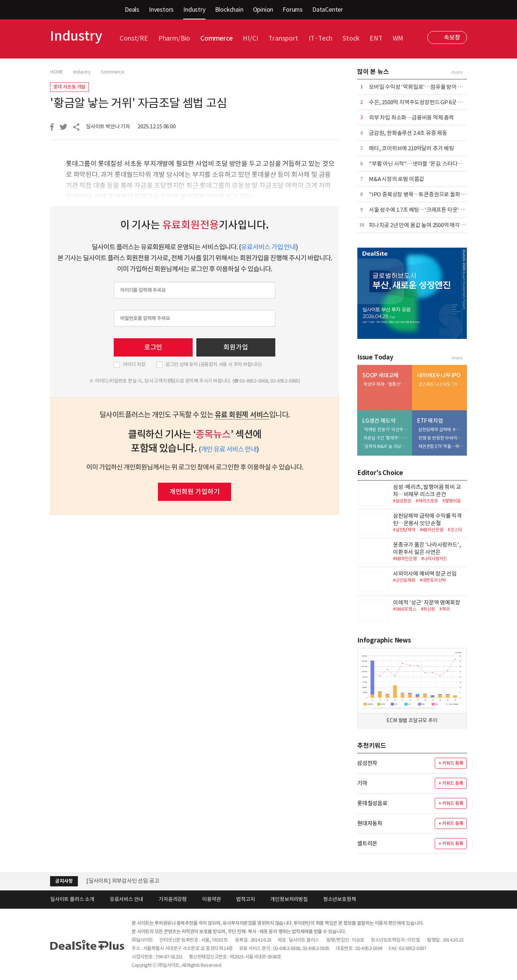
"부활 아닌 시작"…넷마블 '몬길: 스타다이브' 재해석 (427, 164)
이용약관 (212, 899)
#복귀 (445, 609)
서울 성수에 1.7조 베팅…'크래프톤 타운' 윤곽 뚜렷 (425, 210)
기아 (362, 783)
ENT (376, 38)
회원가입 (236, 347)
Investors (161, 10)
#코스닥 (455, 530)
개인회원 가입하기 (195, 492)
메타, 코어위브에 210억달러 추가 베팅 (412, 148)
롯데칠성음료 (372, 803)
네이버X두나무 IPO (439, 375)
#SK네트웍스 (405, 609)
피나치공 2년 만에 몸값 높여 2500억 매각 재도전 (422, 225)
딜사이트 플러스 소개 (72, 899)
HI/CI (250, 38)
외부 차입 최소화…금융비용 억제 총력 (412, 118)
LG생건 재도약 (379, 421)
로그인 (153, 347)
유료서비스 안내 (127, 899)
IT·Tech (321, 38)
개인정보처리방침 (289, 899)
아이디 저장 (134, 365)
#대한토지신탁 (433, 580)
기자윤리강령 (173, 899)
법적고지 (246, 899)
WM (398, 38)
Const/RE (134, 38)
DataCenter (328, 10)
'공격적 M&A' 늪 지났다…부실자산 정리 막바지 (386, 446)
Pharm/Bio (174, 38)
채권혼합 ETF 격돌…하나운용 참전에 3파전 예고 (441, 446)
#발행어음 (452, 501)
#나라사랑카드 (434, 559)
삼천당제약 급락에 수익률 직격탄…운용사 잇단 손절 (441, 429)
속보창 (452, 37)
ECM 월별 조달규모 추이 (412, 720)
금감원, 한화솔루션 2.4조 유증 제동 (408, 133)
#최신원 (428, 609)
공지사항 (64, 881)
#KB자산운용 (432, 530)
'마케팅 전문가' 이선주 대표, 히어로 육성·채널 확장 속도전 (386, 429)
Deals (132, 10)
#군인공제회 (404, 580)
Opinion (263, 10)
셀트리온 (367, 843)
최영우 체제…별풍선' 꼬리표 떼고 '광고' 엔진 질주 (386, 384)
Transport (283, 38)
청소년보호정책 (340, 899)
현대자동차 (370, 823)
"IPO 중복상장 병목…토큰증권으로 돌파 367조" (423, 194)
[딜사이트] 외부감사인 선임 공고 (123, 881)
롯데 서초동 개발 (69, 87)
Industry (194, 10)
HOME (56, 72)
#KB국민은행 (405, 559)
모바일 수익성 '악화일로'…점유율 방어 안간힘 (421, 87)
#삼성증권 (402, 501)
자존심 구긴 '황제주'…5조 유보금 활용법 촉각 (386, 438)
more (457, 72)
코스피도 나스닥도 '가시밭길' (441, 384)
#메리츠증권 (427, 501)
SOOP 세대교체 (380, 375)
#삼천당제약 (404, 530)
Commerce (216, 38)
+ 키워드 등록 (451, 763)
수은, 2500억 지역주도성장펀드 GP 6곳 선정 (418, 102)
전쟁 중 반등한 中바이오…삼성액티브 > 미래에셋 (441, 438)
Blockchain (229, 10)
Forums (293, 10)
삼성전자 (367, 763)
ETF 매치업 (430, 421)
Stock (351, 38)
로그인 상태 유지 (214, 365)
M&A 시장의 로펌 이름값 (397, 179)
